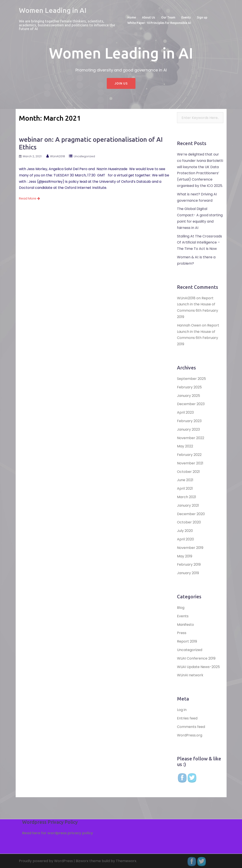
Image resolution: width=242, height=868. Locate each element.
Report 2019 (187, 641)
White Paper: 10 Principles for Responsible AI (159, 23)
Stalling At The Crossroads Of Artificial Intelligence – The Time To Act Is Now (199, 243)
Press (182, 633)
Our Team (168, 17)
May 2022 (185, 446)
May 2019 (185, 556)
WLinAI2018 (58, 156)
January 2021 (188, 505)
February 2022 (189, 455)
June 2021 (185, 480)
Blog (181, 608)
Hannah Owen (189, 325)
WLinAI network (190, 675)
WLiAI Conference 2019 (196, 658)
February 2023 (189, 421)
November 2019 (190, 548)
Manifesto (185, 625)
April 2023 (185, 412)
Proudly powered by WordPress (46, 861)
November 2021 (190, 463)
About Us (149, 17)
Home (132, 17)
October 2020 (189, 522)
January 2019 (188, 573)
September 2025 (191, 379)
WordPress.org (190, 735)
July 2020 (185, 531)
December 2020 (191, 514)
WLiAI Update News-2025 (198, 667)
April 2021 (185, 488)
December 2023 (191, 404)
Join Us (121, 83)
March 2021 (187, 497)
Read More (29, 198)
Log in (182, 710)
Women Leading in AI (53, 10)
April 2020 (185, 539)
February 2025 (189, 387)
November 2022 (191, 438)
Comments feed (191, 727)
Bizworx (82, 861)
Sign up (202, 17)
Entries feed (187, 718)
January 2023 (188, 429)
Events (186, 17)
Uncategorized (84, 156)
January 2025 (189, 396)
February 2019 (189, 564)
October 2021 (188, 472)
